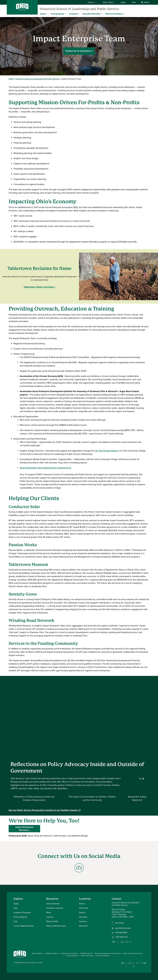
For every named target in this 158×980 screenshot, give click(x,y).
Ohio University (24, 963)
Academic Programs (22, 912)
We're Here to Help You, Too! (44, 821)
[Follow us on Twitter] (131, 942)
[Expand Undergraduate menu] (66, 14)
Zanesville (83, 926)
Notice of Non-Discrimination (133, 953)
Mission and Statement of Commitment (108, 953)
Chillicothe (84, 908)
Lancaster (83, 917)
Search (145, 2)
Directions (120, 923)
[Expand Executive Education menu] (102, 14)
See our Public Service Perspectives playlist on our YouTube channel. (44, 810)
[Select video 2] (92, 798)
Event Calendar (53, 904)
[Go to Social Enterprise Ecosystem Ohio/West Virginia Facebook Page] (79, 868)
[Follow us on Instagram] (118, 944)
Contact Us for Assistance (78, 51)
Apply (123, 2)
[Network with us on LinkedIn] (122, 942)
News (49, 912)
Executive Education (92, 14)
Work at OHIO (52, 921)
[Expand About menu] (47, 14)
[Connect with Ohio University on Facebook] (123, 963)
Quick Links (109, 2)
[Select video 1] (34, 798)
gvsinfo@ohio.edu (123, 928)
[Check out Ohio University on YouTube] (134, 965)
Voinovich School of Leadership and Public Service (79, 9)
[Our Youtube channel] (127, 942)
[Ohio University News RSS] (145, 963)
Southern (83, 921)
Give (134, 2)
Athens (82, 904)
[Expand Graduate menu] (79, 14)
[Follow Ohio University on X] (137, 963)
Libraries (50, 917)
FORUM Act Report (86, 953)
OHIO (11, 79)
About (43, 14)
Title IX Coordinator (103, 956)
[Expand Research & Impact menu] (124, 14)
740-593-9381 (121, 933)
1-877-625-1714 (121, 937)
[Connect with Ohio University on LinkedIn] (130, 963)
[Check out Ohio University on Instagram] (126, 966)
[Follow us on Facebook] (114, 942)
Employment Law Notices (69, 953)
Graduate (73, 14)
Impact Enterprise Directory (24, 829)
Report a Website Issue (56, 926)
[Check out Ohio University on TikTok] (141, 963)
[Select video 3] (137, 798)
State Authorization (88, 956)
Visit (15, 921)
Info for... (93, 2)
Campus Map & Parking (24, 926)
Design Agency (107, 451)
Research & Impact (114, 14)
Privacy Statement (73, 956)
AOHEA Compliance (52, 953)
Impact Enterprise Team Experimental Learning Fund (45, 468)
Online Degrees (20, 917)
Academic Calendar (55, 908)
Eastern (82, 912)
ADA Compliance (37, 953)
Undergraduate (57, 14)
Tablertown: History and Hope (39, 287)
